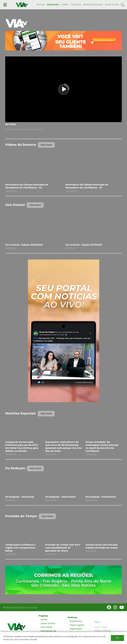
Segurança (76, 629)
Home (44, 620)
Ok (117, 638)
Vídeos (65, 5)
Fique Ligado (77, 625)
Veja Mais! (46, 145)
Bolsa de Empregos (93, 5)
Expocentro (53, 5)
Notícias (41, 5)
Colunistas (76, 5)
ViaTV (97, 622)
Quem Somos (112, 5)
